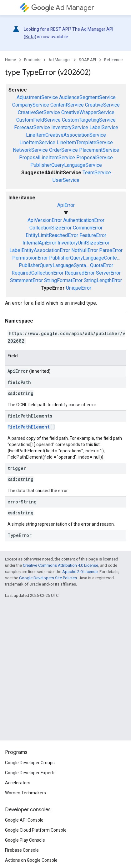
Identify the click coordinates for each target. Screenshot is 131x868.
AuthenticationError (84, 220)
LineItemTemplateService (85, 142)
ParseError (111, 250)
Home (10, 60)
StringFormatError (63, 280)
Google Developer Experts (30, 773)
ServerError (108, 273)
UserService (66, 180)
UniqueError (79, 288)
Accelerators (18, 783)
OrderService (63, 150)
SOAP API (87, 60)
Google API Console (24, 820)
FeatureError (93, 235)
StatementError (26, 280)
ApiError (66, 205)
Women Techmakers (25, 793)
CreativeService (102, 105)
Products (32, 60)
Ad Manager (63, 8)
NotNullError (85, 250)
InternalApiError (39, 243)
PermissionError (30, 258)
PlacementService (99, 150)
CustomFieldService (38, 120)
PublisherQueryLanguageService (66, 165)
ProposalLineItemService (47, 158)
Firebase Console (22, 850)
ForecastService (32, 127)
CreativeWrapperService (88, 112)
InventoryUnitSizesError (83, 243)
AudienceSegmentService (87, 97)
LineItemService (37, 142)
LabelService (104, 127)
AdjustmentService (37, 97)
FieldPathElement (29, 427)
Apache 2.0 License (80, 572)
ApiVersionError (45, 220)
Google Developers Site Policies (48, 578)
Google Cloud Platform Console (36, 830)
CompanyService (31, 105)
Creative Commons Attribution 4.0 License (60, 565)
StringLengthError (103, 280)
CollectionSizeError (50, 228)
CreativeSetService (39, 112)
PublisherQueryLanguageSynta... (54, 265)
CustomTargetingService (89, 120)
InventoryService (70, 127)
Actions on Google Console (31, 860)
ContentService (67, 105)
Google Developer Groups (30, 763)
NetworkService (30, 150)
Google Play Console (25, 840)
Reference (113, 60)
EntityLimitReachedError (52, 235)
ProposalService (95, 158)
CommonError (88, 228)
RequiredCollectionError (38, 273)
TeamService (97, 173)
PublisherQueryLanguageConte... (84, 258)
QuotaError (102, 265)
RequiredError (80, 273)
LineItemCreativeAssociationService (66, 135)
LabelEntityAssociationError (40, 250)
